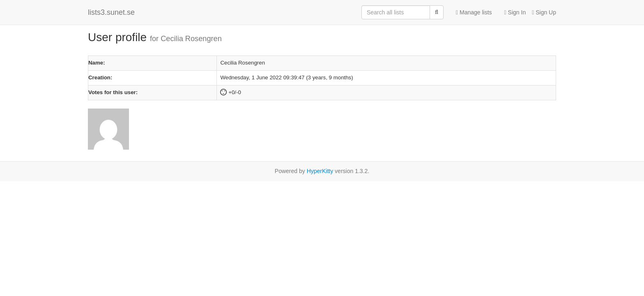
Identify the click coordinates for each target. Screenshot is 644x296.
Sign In (515, 12)
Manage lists (474, 12)
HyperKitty (320, 171)
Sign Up (544, 12)
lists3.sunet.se (111, 12)
